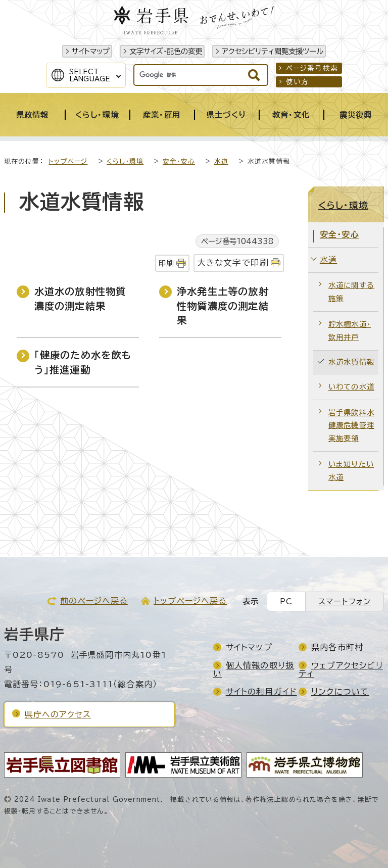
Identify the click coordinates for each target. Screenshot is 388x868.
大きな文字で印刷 (233, 262)
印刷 (166, 263)
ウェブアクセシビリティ (341, 669)
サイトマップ (91, 51)
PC (286, 601)
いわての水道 (351, 387)
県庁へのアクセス (58, 714)
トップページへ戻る (190, 601)
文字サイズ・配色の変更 (166, 51)
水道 (221, 161)
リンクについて (340, 692)
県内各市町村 (337, 647)
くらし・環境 (125, 161)
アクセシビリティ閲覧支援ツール (273, 51)
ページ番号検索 (312, 68)
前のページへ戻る (94, 601)
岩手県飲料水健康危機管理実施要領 (351, 426)
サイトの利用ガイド (261, 692)
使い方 (298, 82)
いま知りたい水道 (351, 471)
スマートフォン (345, 601)
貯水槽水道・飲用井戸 (350, 331)
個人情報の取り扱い (254, 669)
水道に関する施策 (351, 292)
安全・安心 (179, 161)
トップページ (68, 161)
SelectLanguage (90, 75)
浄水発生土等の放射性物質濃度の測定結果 (223, 306)
